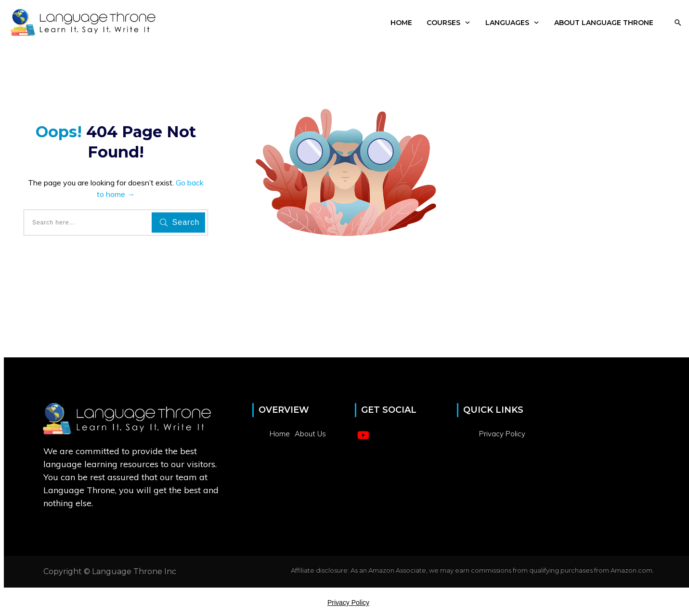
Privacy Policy (348, 603)
